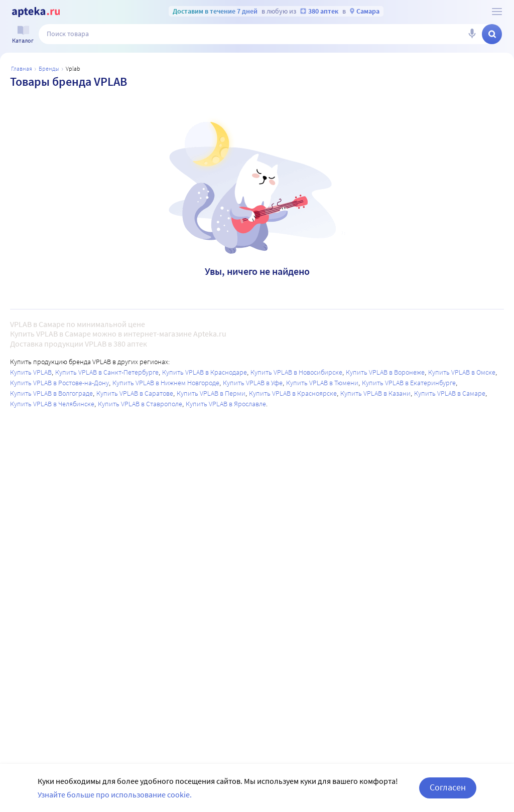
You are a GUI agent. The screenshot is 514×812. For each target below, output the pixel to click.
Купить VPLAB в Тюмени (322, 383)
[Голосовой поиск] (472, 34)
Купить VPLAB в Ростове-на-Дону (59, 383)
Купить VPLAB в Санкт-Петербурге (107, 372)
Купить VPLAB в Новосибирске (296, 372)
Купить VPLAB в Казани (375, 393)
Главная (22, 68)
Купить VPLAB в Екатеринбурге (409, 383)
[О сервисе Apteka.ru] (497, 12)
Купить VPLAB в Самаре (450, 393)
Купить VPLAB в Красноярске (293, 393)
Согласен (448, 787)
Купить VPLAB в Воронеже (385, 372)
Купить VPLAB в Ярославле (226, 404)
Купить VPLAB (31, 372)
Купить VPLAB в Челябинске (52, 404)
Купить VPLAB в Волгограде (51, 393)
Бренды (49, 68)
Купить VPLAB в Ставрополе (140, 404)
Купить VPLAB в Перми (211, 393)
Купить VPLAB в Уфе (253, 383)
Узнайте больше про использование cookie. (115, 794)
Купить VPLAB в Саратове (135, 393)
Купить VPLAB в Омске (462, 372)
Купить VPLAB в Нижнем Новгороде (166, 383)
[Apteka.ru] (36, 12)
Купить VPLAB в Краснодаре (205, 372)
